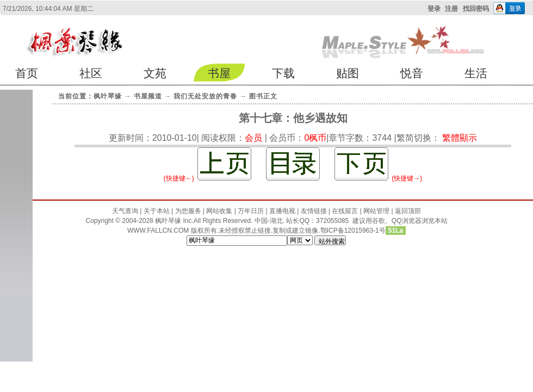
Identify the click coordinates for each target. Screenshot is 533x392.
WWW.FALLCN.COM (159, 231)
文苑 (155, 73)
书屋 (219, 73)
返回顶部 (408, 211)
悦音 (412, 73)
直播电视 (282, 211)
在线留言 (345, 211)
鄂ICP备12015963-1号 (353, 231)
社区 (91, 73)
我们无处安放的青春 (205, 96)
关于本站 (157, 211)
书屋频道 (148, 96)
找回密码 (476, 9)
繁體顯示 (460, 138)
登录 (434, 9)
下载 (283, 73)
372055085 (332, 221)
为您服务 (188, 211)
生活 (476, 73)
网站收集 (219, 211)
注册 (451, 9)
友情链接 (314, 211)
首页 (27, 73)
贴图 (348, 73)
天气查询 (125, 211)
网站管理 (376, 211)
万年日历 (251, 211)
